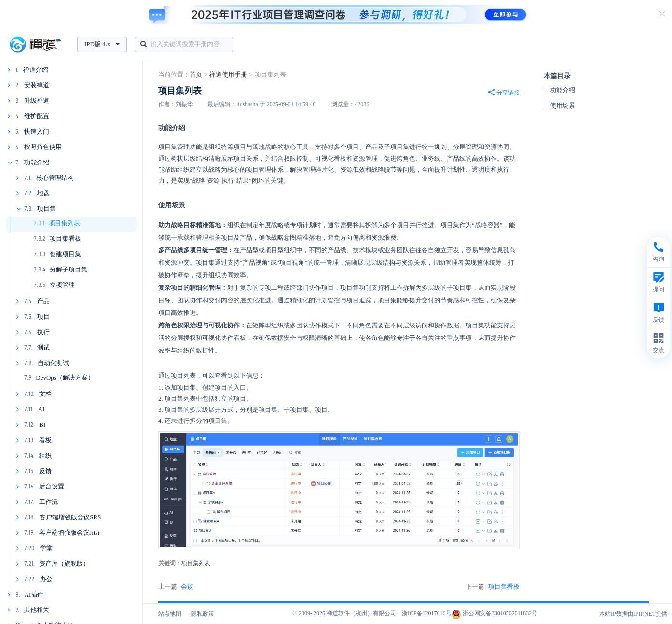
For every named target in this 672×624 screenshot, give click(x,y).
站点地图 (170, 614)
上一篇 (176, 587)
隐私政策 (203, 614)
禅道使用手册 (228, 75)
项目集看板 (65, 238)
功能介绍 (562, 90)
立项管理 (62, 285)
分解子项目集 (69, 269)
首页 (196, 75)
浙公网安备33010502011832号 (495, 613)
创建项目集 (65, 254)
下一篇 (493, 587)
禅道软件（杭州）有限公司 (361, 613)
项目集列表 (64, 223)
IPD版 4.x (102, 44)
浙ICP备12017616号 (427, 613)
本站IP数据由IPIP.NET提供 (633, 614)
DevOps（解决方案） (65, 377)
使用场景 (562, 105)
